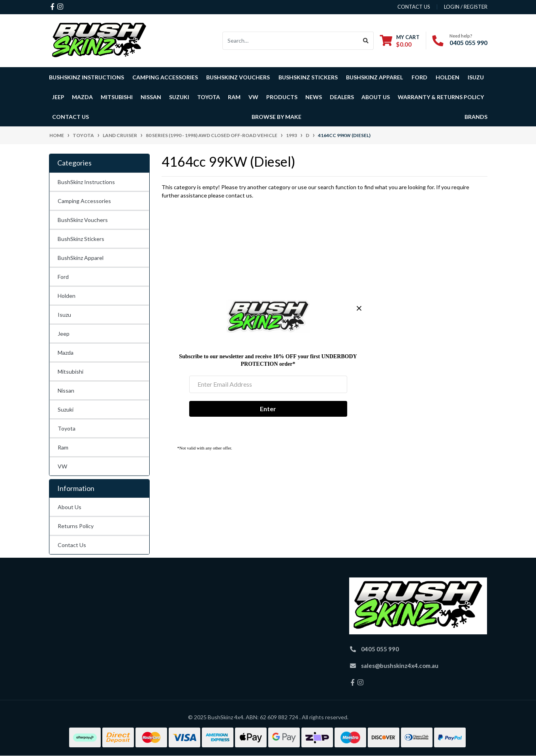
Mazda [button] (82, 97)
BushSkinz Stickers (308, 77)
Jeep (64, 334)
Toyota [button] (209, 97)
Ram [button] (234, 97)
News (314, 97)
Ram (63, 447)
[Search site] (366, 41)
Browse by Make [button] (276, 117)
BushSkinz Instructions (87, 77)
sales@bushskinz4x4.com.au (400, 666)
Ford (63, 277)
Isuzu (64, 315)
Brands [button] (476, 117)
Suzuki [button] (179, 97)
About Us (70, 507)
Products (282, 97)
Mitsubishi (71, 371)
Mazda (66, 353)
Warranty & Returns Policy (441, 97)
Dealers (342, 97)
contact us (414, 7)
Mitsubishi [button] (117, 97)
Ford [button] (419, 77)
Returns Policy (76, 526)
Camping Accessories (165, 77)
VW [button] (253, 97)
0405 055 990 (468, 42)
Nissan (66, 390)
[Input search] (291, 41)
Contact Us (71, 117)
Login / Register (466, 7)
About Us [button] (376, 97)
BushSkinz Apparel (374, 77)
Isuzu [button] (476, 77)
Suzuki (66, 409)
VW (62, 466)
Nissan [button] (151, 97)
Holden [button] (448, 77)
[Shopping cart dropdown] (400, 40)
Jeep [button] (58, 97)
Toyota (67, 428)
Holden (67, 296)
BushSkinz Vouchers (238, 77)
